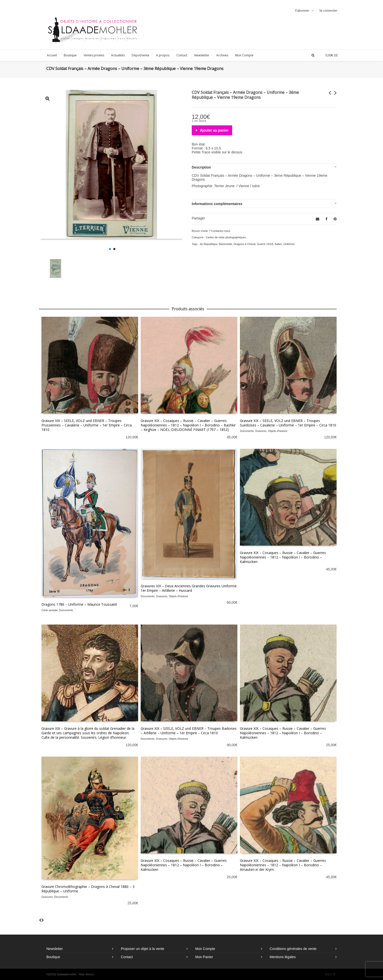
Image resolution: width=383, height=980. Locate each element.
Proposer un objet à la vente (143, 949)
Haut (330, 974)
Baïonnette (225, 244)
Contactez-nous (221, 231)
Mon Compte (205, 949)
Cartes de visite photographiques (226, 237)
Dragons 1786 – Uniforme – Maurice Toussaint (79, 604)
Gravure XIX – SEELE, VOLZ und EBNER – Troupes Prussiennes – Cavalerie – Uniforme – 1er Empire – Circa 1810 (87, 425)
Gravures (261, 431)
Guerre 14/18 (265, 244)
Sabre (278, 244)
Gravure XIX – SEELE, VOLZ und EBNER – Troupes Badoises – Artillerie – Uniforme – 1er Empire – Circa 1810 (189, 731)
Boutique (53, 957)
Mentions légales (283, 957)
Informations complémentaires (217, 204)
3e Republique (208, 244)
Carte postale (49, 610)
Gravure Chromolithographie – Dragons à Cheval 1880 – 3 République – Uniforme (88, 889)
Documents (247, 431)
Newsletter (55, 949)
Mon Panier (204, 957)
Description (201, 167)
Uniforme (289, 244)
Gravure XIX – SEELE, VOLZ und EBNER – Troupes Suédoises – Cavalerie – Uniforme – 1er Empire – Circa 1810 (288, 423)
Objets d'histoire (278, 431)
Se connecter (328, 11)
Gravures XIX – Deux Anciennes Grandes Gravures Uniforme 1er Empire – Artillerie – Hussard (189, 588)
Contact (127, 957)
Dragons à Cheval (245, 244)
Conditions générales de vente (293, 949)
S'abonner (302, 11)
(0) (329, 55)
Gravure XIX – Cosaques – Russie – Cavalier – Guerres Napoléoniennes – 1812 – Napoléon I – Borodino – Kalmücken (283, 557)
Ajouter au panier (214, 130)
